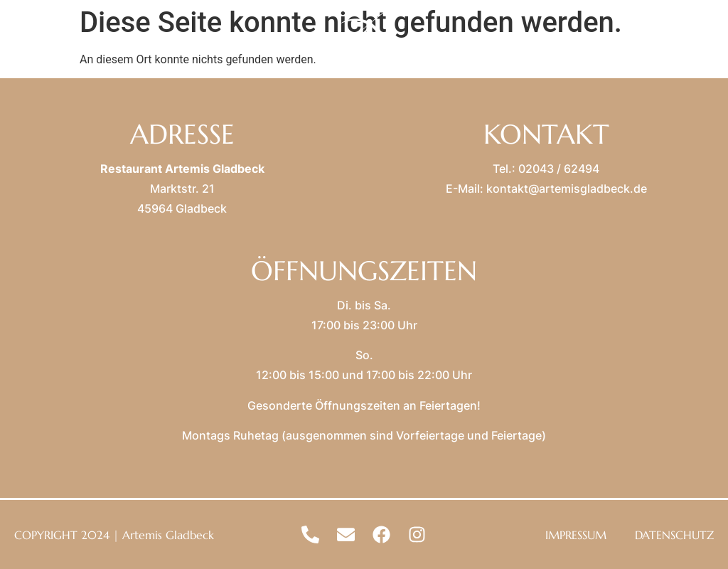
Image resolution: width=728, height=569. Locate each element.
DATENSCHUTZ (674, 535)
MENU (74, 43)
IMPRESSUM (576, 535)
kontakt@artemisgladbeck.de (567, 188)
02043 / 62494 (559, 169)
